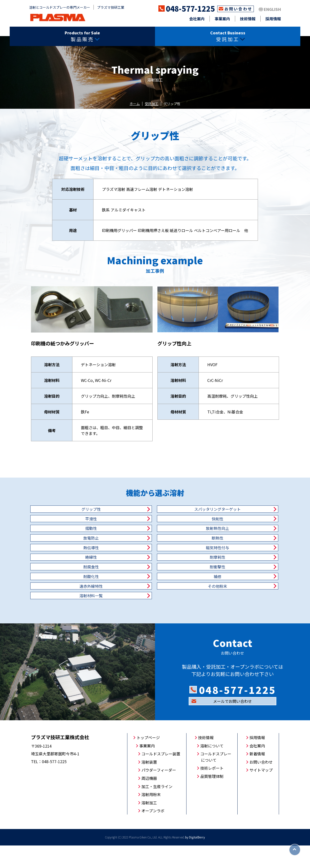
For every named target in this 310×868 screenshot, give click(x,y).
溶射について (212, 768)
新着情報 (257, 776)
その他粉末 (240, 599)
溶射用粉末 (151, 817)
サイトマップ (261, 792)
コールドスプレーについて (216, 779)
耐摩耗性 (240, 565)
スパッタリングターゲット (155, 514)
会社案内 (197, 19)
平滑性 (240, 514)
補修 (70, 599)
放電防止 (70, 548)
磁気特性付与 (70, 565)
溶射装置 (149, 784)
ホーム (135, 104)
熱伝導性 (240, 548)
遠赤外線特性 (155, 599)
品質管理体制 (212, 799)
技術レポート (212, 790)
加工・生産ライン (157, 809)
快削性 (70, 531)
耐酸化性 (240, 582)
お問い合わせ (238, 9)
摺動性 (155, 531)
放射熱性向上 (240, 531)
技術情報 (248, 19)
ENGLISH (272, 9)
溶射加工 (149, 825)
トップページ (148, 760)
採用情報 (273, 19)
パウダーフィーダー (159, 792)
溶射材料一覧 (70, 616)
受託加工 (152, 104)
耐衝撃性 (155, 582)
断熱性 (155, 548)
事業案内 (222, 19)
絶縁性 (155, 565)
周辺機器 (149, 801)
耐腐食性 (70, 582)
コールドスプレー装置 (161, 776)
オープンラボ (153, 833)
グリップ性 (70, 514)
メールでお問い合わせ (232, 724)
